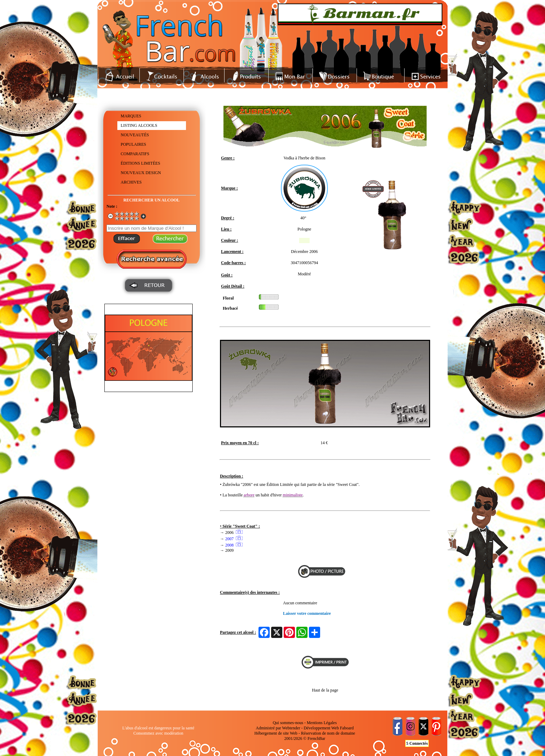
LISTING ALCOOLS (139, 125)
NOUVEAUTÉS (135, 135)
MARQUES (131, 116)
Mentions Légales (322, 723)
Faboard (347, 728)
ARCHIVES (131, 182)
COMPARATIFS (135, 154)
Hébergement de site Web (276, 733)
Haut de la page (325, 690)
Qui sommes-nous (288, 723)
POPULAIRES (134, 144)
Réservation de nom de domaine (328, 733)
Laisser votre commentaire (307, 613)
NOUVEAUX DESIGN (141, 173)
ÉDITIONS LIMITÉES (141, 163)
